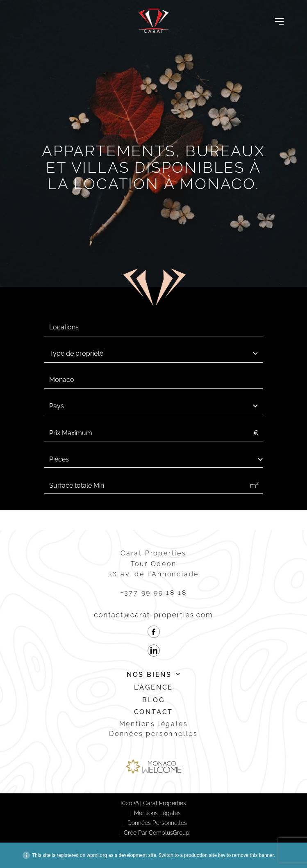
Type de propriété (76, 353)
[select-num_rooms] (153, 459)
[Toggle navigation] (279, 21)
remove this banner (253, 855)
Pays (57, 406)
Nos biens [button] (149, 675)
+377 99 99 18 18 (154, 593)
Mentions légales (154, 724)
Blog (153, 700)
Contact (154, 712)
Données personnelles (153, 734)
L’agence (153, 687)
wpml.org (97, 855)
